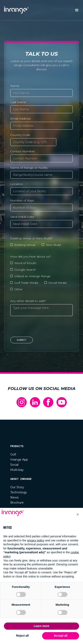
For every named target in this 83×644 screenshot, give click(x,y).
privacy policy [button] (36, 540)
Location (17, 184)
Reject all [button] (22, 636)
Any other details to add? (28, 301)
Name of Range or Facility (29, 168)
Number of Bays (22, 200)
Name (15, 86)
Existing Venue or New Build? (31, 238)
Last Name (18, 102)
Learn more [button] (41, 626)
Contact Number (22, 151)
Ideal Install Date (22, 217)
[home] (15, 10)
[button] (77, 10)
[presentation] (41, 327)
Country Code (20, 135)
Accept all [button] (61, 636)
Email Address (20, 119)
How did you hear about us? (31, 256)
